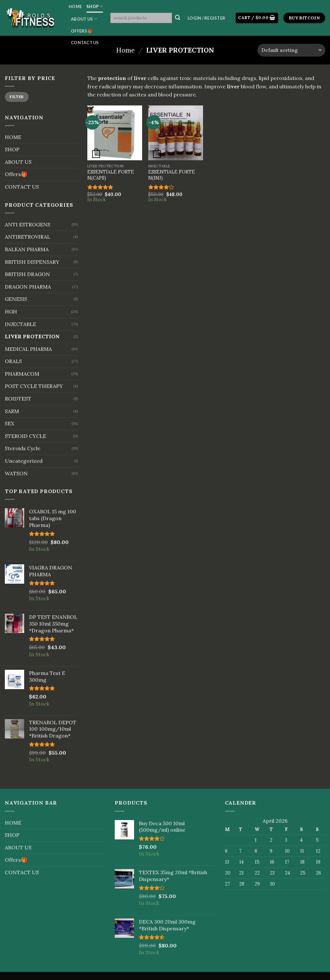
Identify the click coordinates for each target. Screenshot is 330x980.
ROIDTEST (18, 399)
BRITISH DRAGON (27, 274)
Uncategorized (24, 461)
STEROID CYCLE (25, 436)
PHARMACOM (22, 374)
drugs (249, 78)
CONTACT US (85, 43)
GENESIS (16, 299)
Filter (17, 97)
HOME (75, 6)
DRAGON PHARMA (28, 287)
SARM (12, 411)
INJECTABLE (20, 324)
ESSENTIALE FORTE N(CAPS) (111, 175)
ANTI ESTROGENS (28, 224)
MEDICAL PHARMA (28, 349)
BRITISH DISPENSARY (32, 262)
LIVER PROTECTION (32, 336)
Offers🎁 (82, 31)
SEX (10, 423)
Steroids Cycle (23, 448)
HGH (11, 312)
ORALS (13, 361)
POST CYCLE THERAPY (34, 386)
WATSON (16, 473)
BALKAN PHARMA (27, 249)
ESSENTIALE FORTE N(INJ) (172, 175)
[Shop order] (291, 50)
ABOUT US (84, 19)
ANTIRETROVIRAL (28, 237)
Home (125, 50)
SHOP (95, 6)
